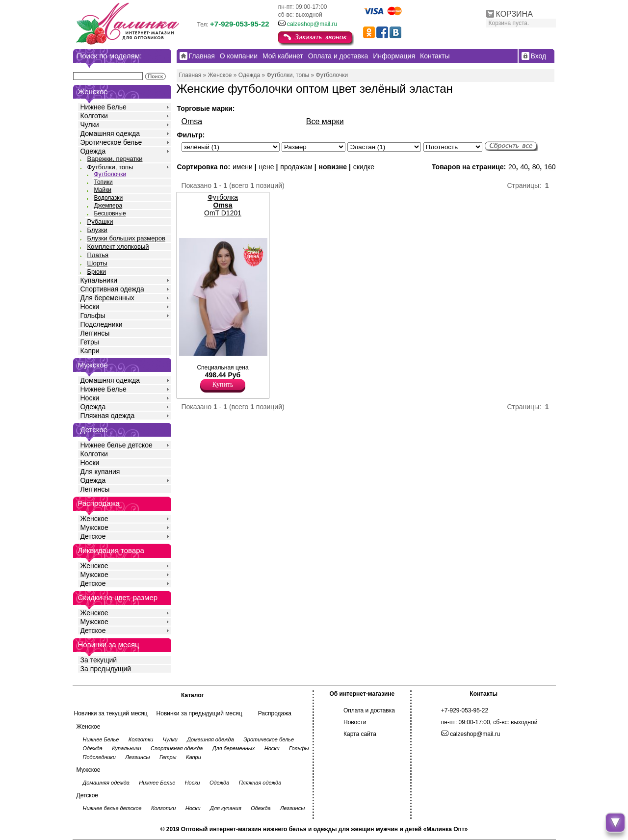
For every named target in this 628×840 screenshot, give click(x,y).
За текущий (99, 660)
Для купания (100, 472)
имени (243, 167)
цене (266, 167)
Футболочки (110, 174)
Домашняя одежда (110, 133)
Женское (94, 519)
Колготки (94, 116)
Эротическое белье (111, 142)
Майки (103, 190)
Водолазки (109, 198)
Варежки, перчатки (115, 159)
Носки (90, 307)
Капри (90, 351)
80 (536, 167)
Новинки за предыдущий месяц (199, 713)
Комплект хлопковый (118, 247)
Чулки (90, 125)
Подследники (102, 324)
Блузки (97, 230)
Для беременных (107, 298)
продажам (296, 167)
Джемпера (108, 206)
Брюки (97, 272)
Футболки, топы (110, 167)
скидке (364, 167)
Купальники (99, 280)
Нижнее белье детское (117, 445)
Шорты (97, 263)
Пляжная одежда (108, 416)
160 (550, 167)
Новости (355, 722)
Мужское (94, 527)
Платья (98, 255)
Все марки (325, 121)
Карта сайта (360, 734)
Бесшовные (110, 213)
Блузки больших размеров (126, 238)
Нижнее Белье (104, 107)
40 (524, 167)
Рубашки (100, 222)
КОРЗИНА (514, 14)
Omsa (192, 121)
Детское (94, 430)
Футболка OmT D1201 (223, 205)
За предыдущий (106, 669)
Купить (223, 384)
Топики (104, 182)
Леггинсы (95, 333)
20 (512, 167)
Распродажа (275, 713)
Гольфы (93, 315)
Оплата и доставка (369, 710)
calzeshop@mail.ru (312, 24)
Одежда (93, 151)
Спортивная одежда (112, 289)
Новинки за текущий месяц (111, 713)
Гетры (90, 342)
